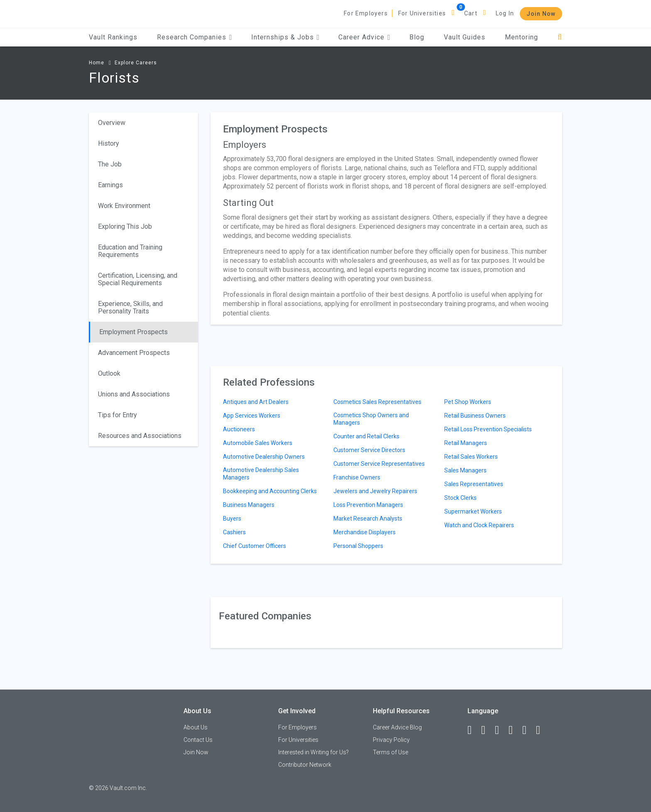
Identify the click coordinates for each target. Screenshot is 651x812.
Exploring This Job (125, 226)
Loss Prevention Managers (368, 505)
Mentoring (521, 37)
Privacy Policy (391, 740)
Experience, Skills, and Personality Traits (130, 307)
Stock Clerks (460, 498)
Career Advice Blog (397, 727)
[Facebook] (473, 730)
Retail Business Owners (475, 416)
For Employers (366, 13)
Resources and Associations (140, 436)
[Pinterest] (528, 730)
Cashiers (234, 532)
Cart (471, 13)
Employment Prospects (133, 332)
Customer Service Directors (369, 450)
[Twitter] (501, 730)
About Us (196, 727)
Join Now (541, 14)
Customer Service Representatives (379, 464)
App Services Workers (252, 416)
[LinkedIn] (487, 730)
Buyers (232, 519)
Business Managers (249, 505)
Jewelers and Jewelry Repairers (375, 491)
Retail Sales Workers (471, 457)
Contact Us (198, 740)
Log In (505, 13)
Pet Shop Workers (468, 402)
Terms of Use (390, 752)
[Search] (560, 37)
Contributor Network (305, 765)
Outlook (109, 373)
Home (97, 63)
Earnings (110, 185)
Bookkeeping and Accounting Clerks (270, 491)
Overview (112, 123)
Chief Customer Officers (255, 546)
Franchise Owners (357, 477)
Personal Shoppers (358, 546)
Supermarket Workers (473, 511)
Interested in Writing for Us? (313, 752)
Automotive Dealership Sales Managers (261, 474)
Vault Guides (465, 37)
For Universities (422, 13)
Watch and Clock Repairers (479, 525)
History (109, 143)
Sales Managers (465, 470)
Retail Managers (466, 443)
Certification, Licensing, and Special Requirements (138, 279)
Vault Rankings (113, 37)
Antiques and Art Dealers (256, 402)
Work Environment (124, 206)
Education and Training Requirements (130, 251)
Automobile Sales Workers (258, 443)
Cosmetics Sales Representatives (377, 402)
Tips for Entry (117, 415)
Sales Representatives (474, 484)
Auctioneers (239, 429)
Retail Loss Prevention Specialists (488, 429)
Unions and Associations (134, 394)
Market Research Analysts (368, 519)
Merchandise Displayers (365, 532)
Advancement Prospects (134, 353)
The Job (110, 164)
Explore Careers (136, 63)
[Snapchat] (542, 730)
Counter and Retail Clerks (366, 436)
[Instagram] (514, 730)
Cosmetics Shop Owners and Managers (371, 419)
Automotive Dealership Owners (264, 457)
